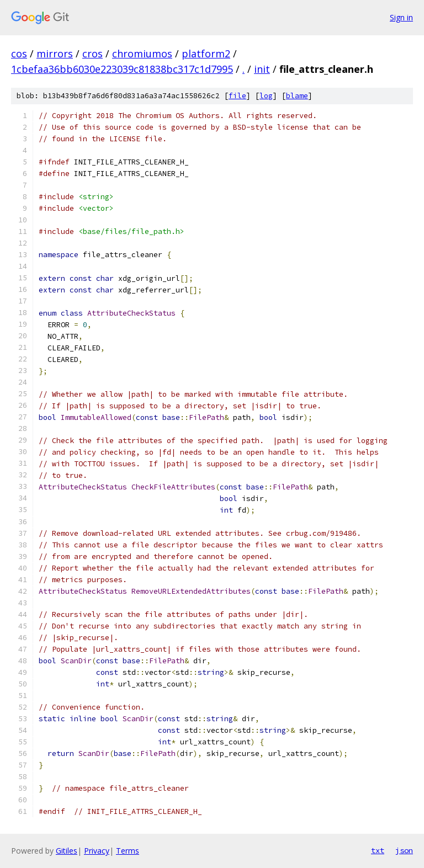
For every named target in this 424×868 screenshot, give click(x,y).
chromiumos (142, 54)
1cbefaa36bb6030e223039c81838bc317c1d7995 (122, 69)
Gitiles (67, 851)
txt (378, 850)
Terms (128, 851)
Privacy (97, 851)
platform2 (206, 54)
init (262, 69)
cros (92, 54)
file (237, 96)
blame (297, 96)
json (404, 850)
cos (19, 54)
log (266, 96)
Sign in (401, 17)
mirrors (55, 54)
